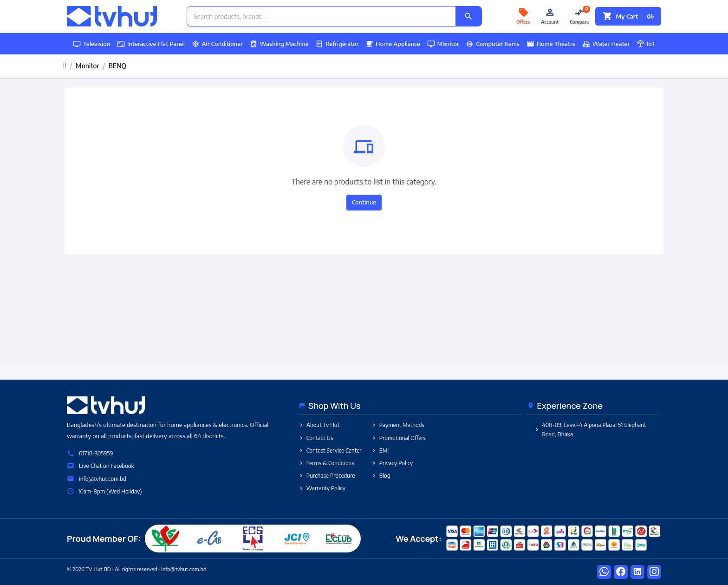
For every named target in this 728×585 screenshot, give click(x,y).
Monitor (443, 44)
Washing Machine (279, 44)
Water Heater (606, 44)
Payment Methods (398, 425)
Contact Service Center (330, 450)
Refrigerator (337, 44)
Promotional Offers (398, 438)
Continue (364, 202)
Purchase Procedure (327, 476)
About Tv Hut (319, 425)
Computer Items (493, 44)
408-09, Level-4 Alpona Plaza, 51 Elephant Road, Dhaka (590, 429)
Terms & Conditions (326, 463)
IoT (646, 44)
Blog (381, 476)
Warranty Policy (322, 488)
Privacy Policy (392, 463)
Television (91, 44)
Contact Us (316, 438)
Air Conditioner (217, 44)
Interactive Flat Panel (151, 44)
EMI (380, 450)
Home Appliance (393, 44)
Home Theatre (551, 44)
